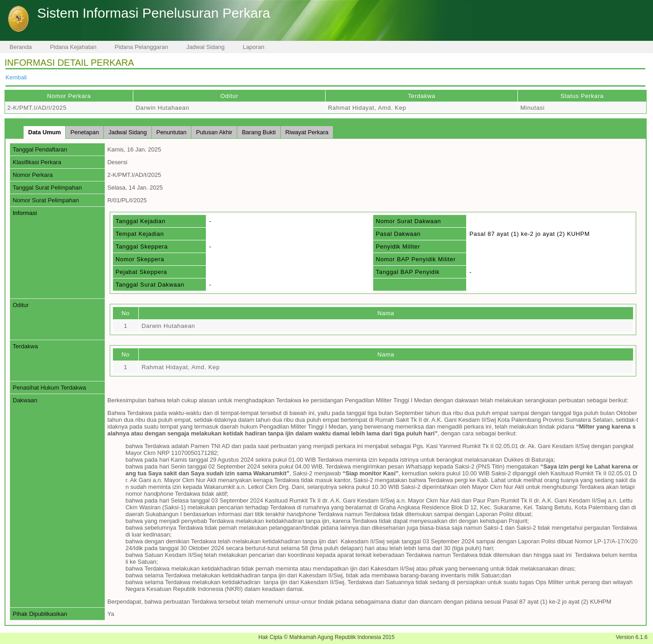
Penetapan (85, 132)
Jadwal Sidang (206, 47)
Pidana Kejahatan (73, 47)
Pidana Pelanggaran (141, 47)
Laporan (253, 47)
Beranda (21, 47)
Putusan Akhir (214, 132)
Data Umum (44, 132)
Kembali (16, 77)
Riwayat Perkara (307, 132)
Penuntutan (172, 132)
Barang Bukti (258, 132)
